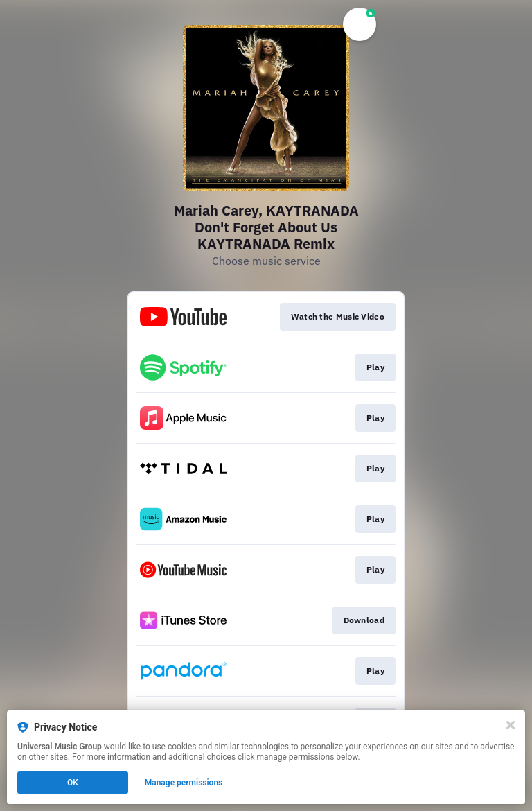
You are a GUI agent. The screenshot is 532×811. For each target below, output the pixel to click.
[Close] (511, 725)
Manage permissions (184, 783)
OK (73, 783)
